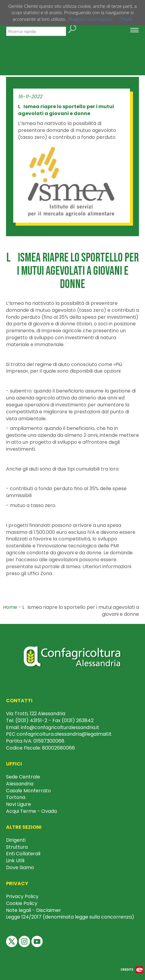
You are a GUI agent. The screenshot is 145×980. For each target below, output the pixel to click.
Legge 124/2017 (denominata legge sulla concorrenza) (70, 917)
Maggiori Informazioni (90, 19)
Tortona (16, 797)
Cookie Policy (22, 903)
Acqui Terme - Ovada (31, 811)
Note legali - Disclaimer (34, 910)
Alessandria (20, 784)
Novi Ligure (19, 804)
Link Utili (15, 861)
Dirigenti (16, 840)
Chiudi (126, 19)
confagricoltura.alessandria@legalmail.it (64, 734)
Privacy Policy (22, 896)
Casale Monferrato (28, 791)
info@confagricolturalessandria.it (60, 727)
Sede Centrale (23, 777)
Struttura (17, 847)
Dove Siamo (20, 867)
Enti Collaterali (23, 854)
